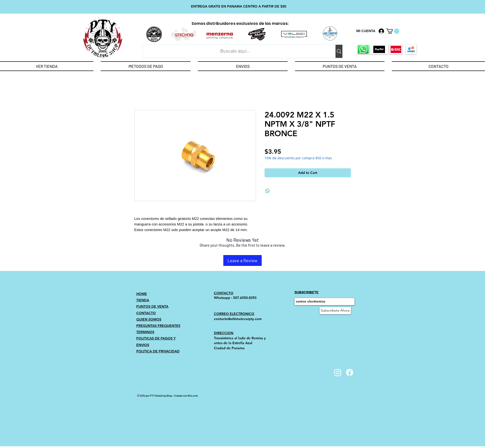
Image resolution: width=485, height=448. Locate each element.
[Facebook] (350, 372)
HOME (142, 294)
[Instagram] (338, 372)
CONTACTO (146, 313)
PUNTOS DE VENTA (152, 306)
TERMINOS (145, 332)
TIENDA (143, 300)
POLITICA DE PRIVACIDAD (158, 351)
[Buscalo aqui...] (235, 51)
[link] (393, 31)
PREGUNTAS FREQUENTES (158, 326)
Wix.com (193, 396)
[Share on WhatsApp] (268, 191)
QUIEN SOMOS (149, 319)
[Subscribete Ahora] (335, 311)
